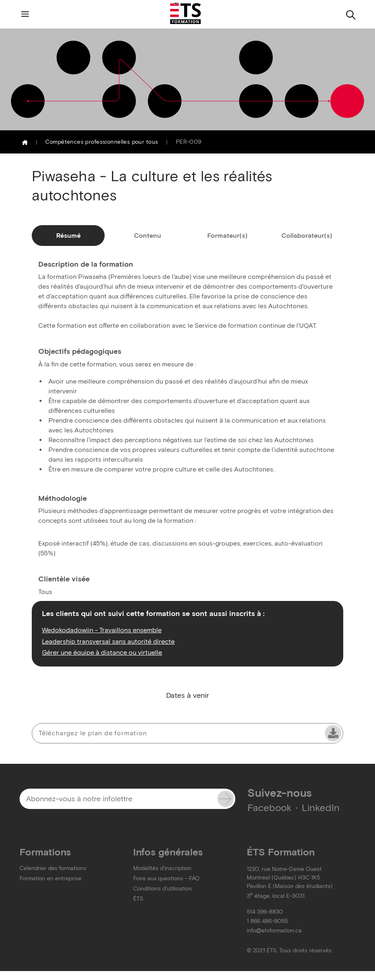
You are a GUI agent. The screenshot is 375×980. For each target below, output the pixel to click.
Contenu (148, 236)
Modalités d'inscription (162, 868)
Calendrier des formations (53, 868)
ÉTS (138, 899)
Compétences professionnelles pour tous (102, 142)
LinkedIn (321, 808)
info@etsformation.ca (274, 931)
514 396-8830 (265, 912)
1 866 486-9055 (267, 921)
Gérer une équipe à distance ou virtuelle (102, 652)
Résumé (68, 236)
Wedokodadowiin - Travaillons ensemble (102, 630)
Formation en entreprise (50, 878)
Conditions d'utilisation (162, 889)
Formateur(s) (227, 236)
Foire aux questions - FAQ (166, 878)
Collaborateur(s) (307, 236)
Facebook (270, 808)
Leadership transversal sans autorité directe (108, 641)
